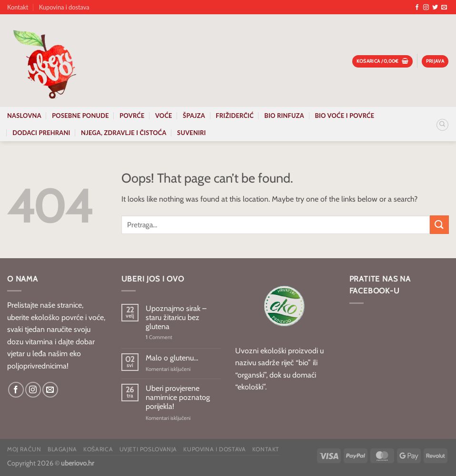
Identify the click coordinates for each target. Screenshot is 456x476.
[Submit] (439, 225)
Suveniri (192, 133)
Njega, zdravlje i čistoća (124, 133)
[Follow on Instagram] (426, 8)
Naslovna (24, 116)
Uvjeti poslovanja (148, 449)
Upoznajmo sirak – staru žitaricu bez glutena (176, 317)
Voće (164, 116)
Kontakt (18, 7)
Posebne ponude (80, 116)
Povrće (132, 116)
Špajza (194, 116)
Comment (159, 337)
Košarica (98, 449)
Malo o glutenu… (172, 358)
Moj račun (24, 449)
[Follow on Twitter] (435, 8)
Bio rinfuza (284, 116)
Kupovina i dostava (64, 7)
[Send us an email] (444, 8)
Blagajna (62, 449)
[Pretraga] (442, 125)
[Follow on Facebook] (417, 8)
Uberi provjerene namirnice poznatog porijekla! (178, 397)
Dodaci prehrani (41, 133)
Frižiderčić (235, 116)
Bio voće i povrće (344, 116)
